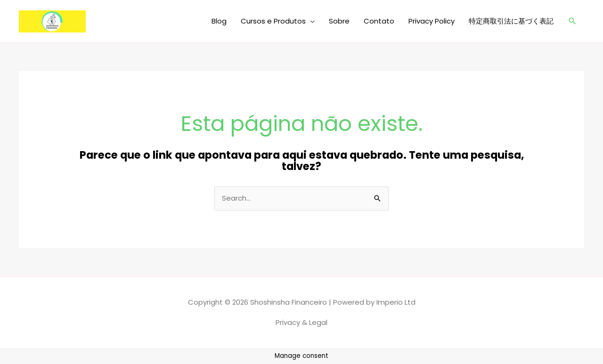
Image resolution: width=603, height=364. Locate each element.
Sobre (339, 21)
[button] (572, 21)
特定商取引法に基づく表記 (511, 21)
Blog (219, 21)
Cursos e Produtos (273, 21)
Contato (379, 21)
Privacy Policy (432, 21)
